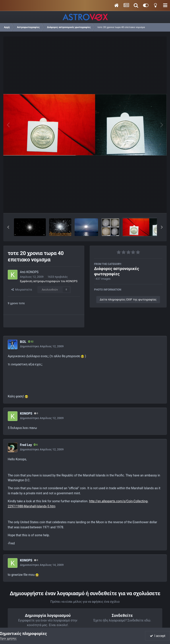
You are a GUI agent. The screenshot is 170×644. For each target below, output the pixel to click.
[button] (8, 227)
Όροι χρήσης (8, 638)
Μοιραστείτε (22, 290)
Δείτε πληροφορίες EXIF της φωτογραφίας (128, 299)
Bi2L (23, 342)
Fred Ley (26, 445)
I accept (158, 636)
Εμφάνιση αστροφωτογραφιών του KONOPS (49, 281)
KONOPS (32, 272)
